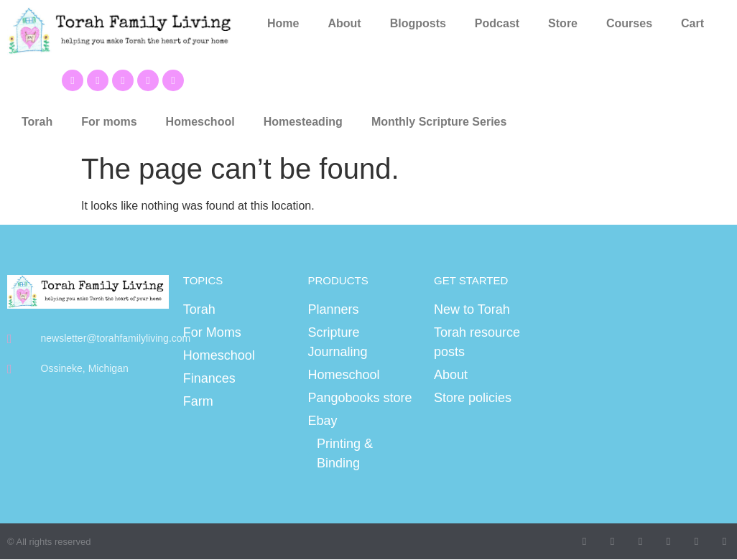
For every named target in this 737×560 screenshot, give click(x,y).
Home (283, 23)
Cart (692, 23)
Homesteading (303, 122)
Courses (629, 23)
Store (563, 23)
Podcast (497, 23)
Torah (37, 122)
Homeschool (200, 122)
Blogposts (418, 23)
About (344, 23)
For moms (109, 122)
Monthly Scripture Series (439, 122)
